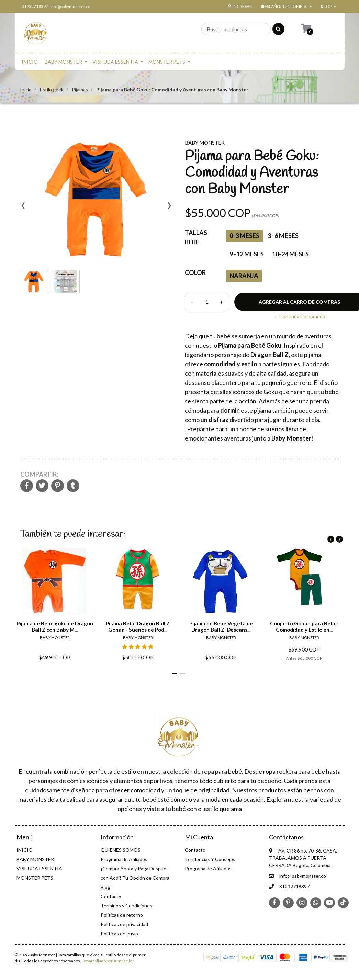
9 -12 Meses (247, 254)
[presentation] (23, 208)
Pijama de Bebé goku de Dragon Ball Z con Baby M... (54, 627)
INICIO (30, 62)
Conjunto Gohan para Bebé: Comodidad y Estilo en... (304, 627)
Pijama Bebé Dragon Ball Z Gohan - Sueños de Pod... (138, 627)
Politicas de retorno (122, 915)
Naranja (244, 276)
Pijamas (80, 90)
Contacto (111, 896)
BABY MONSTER (63, 62)
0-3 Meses (244, 236)
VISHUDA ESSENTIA (115, 62)
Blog (105, 887)
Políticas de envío (119, 933)
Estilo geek (52, 90)
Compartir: (39, 474)
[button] (286, 7)
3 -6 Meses (283, 236)
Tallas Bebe (196, 237)
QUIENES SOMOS (121, 850)
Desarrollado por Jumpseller (108, 961)
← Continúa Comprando (299, 316)
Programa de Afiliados (124, 859)
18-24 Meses (290, 254)
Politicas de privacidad (124, 924)
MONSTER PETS (167, 62)
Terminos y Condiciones (126, 906)
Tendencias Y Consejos (210, 859)
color (195, 272)
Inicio (26, 90)
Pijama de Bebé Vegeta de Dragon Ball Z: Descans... (221, 627)
